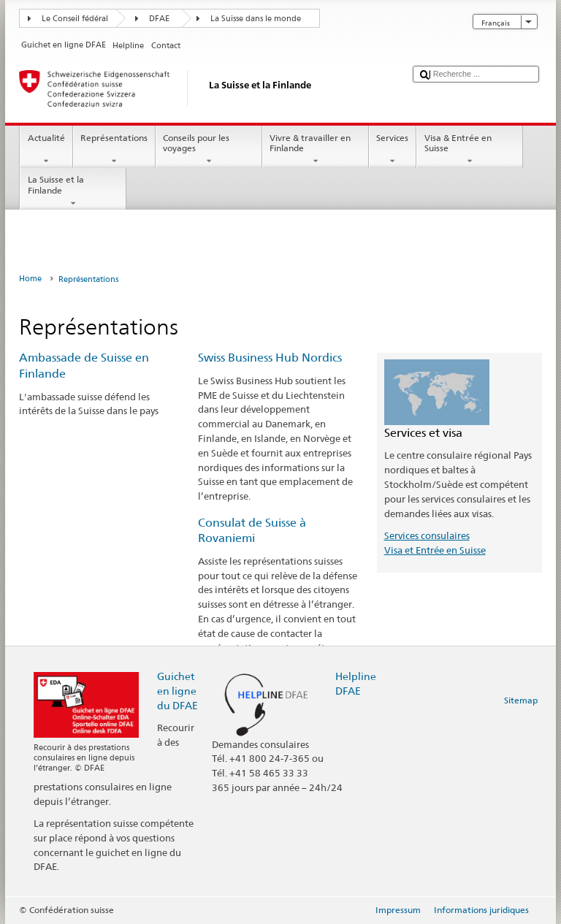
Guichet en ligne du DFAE (178, 691)
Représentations (114, 150)
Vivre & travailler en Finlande (316, 150)
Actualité (46, 150)
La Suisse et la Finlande (73, 191)
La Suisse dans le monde (256, 19)
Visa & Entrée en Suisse (470, 150)
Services (393, 150)
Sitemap (521, 700)
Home (30, 279)
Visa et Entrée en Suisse (435, 550)
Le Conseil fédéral (75, 19)
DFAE (159, 19)
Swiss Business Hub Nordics (270, 358)
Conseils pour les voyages (209, 150)
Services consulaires (427, 535)
